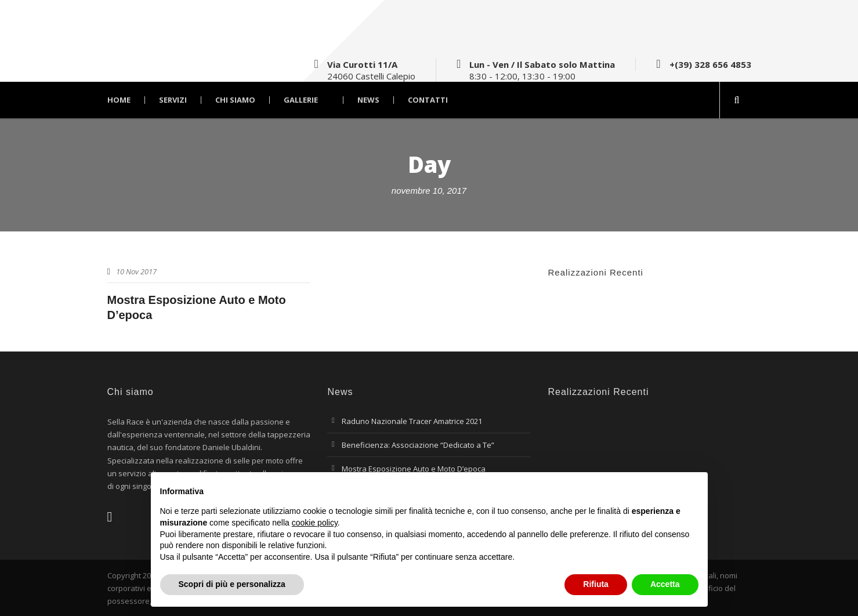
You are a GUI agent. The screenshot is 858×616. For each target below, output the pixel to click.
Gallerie (301, 100)
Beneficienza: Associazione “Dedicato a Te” (418, 445)
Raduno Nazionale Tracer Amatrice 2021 (412, 421)
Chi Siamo (235, 100)
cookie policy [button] (315, 523)
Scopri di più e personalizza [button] (232, 584)
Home (119, 100)
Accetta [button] (665, 584)
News (368, 100)
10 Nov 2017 (136, 271)
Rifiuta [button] (596, 584)
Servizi (173, 100)
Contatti (428, 100)
